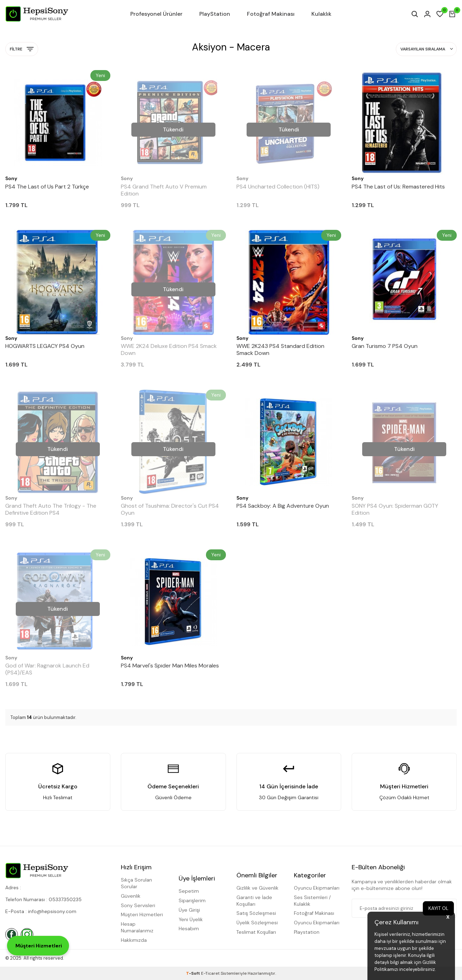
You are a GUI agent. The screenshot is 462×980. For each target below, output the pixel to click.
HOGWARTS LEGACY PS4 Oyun (45, 346)
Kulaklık (321, 14)
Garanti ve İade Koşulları (254, 901)
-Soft (194, 973)
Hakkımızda (134, 940)
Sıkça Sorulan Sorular (136, 883)
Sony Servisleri (138, 905)
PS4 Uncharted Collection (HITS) (278, 187)
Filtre (22, 49)
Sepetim (189, 891)
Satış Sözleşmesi (256, 913)
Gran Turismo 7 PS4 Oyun (385, 346)
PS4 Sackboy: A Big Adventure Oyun (283, 506)
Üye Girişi (189, 910)
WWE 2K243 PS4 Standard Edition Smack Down (280, 350)
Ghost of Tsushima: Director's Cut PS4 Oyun (170, 509)
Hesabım (189, 928)
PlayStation (215, 14)
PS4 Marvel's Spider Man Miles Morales (170, 666)
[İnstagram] (27, 934)
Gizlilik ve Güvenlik (257, 888)
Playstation (307, 932)
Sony (11, 178)
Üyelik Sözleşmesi (257, 923)
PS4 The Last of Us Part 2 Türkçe (47, 187)
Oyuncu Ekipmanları (317, 888)
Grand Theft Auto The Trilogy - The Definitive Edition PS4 (51, 509)
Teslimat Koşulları (256, 932)
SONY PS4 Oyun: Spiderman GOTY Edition (395, 509)
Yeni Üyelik (191, 919)
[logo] (37, 14)
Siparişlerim (192, 900)
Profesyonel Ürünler (156, 14)
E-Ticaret (210, 973)
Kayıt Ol (438, 908)
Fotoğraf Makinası (271, 14)
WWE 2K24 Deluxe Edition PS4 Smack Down (169, 350)
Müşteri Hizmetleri (142, 914)
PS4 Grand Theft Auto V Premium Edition (164, 190)
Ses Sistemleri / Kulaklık (312, 901)
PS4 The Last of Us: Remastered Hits (398, 187)
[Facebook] (12, 934)
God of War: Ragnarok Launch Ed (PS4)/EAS (47, 669)
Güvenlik (131, 896)
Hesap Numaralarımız (137, 927)
